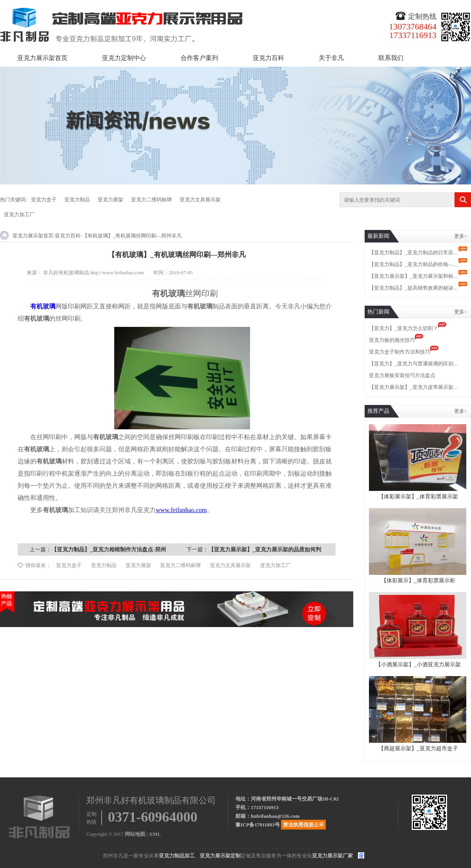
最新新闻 (378, 236)
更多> (461, 236)
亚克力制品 (77, 200)
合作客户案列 (199, 58)
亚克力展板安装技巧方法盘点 (402, 375)
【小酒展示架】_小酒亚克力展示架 (418, 665)
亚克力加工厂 (19, 214)
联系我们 (391, 58)
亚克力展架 (110, 200)
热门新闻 (378, 312)
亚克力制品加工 (177, 856)
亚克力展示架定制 (220, 856)
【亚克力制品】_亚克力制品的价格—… (414, 264)
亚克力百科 (268, 58)
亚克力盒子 (44, 200)
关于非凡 (331, 58)
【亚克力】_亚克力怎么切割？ (403, 328)
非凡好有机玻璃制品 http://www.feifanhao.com (94, 273)
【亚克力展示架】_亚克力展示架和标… (414, 276)
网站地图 (135, 834)
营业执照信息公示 (303, 825)
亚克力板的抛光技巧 (392, 340)
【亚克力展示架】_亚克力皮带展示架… (414, 387)
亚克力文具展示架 (200, 200)
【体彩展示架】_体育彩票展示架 (418, 497)
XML (155, 834)
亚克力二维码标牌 (152, 200)
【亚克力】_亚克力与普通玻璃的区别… (414, 364)
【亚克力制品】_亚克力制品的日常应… (414, 253)
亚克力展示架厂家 (332, 856)
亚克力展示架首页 (42, 58)
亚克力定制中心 (124, 58)
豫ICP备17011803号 (258, 825)
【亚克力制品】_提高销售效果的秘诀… (414, 288)
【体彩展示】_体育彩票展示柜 (418, 581)
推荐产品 (378, 411)
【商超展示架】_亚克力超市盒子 (418, 749)
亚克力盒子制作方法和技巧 (400, 352)
